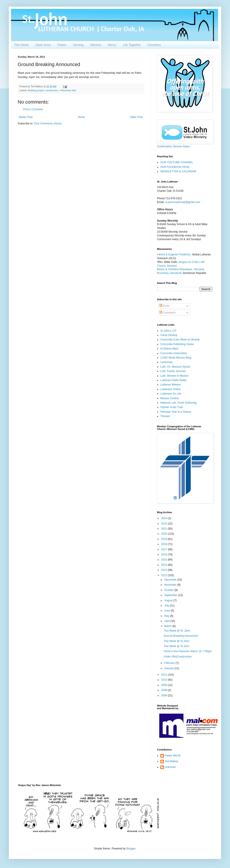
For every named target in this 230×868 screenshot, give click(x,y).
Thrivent (165, 416)
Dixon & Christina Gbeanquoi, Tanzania (181, 269)
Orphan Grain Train (172, 407)
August (169, 600)
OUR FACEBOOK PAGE (175, 167)
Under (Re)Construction (178, 657)
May (167, 616)
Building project (36, 90)
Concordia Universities (174, 353)
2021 (165, 529)
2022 (165, 524)
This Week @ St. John (177, 631)
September (171, 595)
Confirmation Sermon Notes (173, 146)
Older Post (136, 117)
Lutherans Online (170, 389)
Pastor (62, 45)
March (168, 626)
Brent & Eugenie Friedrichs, (175, 255)
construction (52, 90)
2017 (165, 549)
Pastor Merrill (173, 756)
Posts (164, 306)
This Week (21, 45)
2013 (165, 570)
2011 (165, 675)
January (169, 668)
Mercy (112, 45)
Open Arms (43, 45)
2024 (165, 518)
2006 (165, 695)
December (171, 580)
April (167, 621)
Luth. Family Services (173, 371)
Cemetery (154, 45)
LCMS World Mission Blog (176, 358)
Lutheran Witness (171, 385)
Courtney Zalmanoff (170, 273)
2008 (165, 690)
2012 (165, 575)
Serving (78, 45)
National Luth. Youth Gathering (178, 403)
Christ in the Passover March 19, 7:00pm (188, 651)
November (171, 585)
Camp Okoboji (169, 335)
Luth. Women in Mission (174, 376)
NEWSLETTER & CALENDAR (178, 171)
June (168, 611)
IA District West (169, 349)
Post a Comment (33, 109)
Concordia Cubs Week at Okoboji (180, 340)
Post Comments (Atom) (48, 123)
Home (81, 117)
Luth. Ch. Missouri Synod (175, 367)
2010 (165, 680)
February (170, 663)
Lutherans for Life (171, 394)
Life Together (132, 45)
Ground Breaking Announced (181, 636)
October (169, 590)
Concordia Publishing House (177, 344)
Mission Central (170, 398)
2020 (165, 534)
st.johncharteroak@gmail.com (183, 202)
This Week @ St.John (176, 641)
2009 (165, 685)
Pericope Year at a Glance (176, 412)
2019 (165, 539)
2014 (165, 565)
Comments (168, 313)
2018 (165, 544)
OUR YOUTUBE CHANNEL (177, 162)
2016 (165, 555)
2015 (165, 560)
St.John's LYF (168, 331)
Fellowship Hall (68, 90)
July (167, 606)
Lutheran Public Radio (173, 380)
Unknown (170, 767)
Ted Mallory (172, 761)
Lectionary (166, 362)
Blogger (131, 849)
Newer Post (26, 117)
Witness (96, 45)
